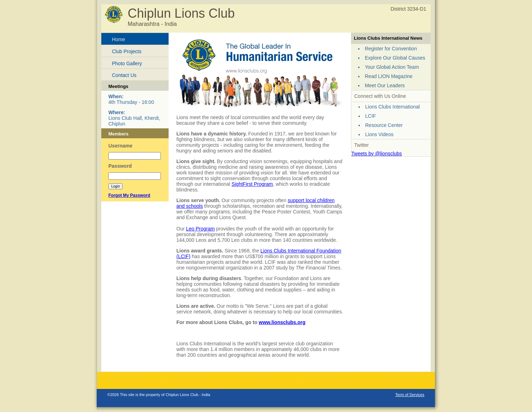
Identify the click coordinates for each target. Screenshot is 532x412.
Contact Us (124, 75)
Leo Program (200, 229)
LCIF (370, 116)
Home (118, 39)
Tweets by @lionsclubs (377, 154)
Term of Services (410, 395)
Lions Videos (379, 134)
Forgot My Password (129, 195)
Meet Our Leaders (385, 85)
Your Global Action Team (392, 67)
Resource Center (384, 125)
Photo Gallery (127, 63)
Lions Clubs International (392, 107)
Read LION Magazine (389, 76)
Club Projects (127, 51)
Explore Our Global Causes (395, 58)
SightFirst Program (252, 184)
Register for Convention (391, 49)
